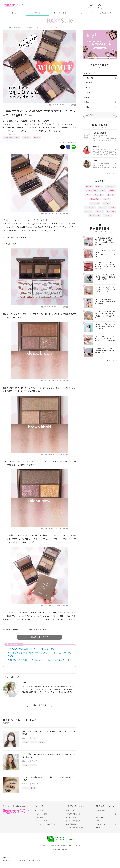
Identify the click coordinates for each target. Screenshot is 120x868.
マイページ (39, 817)
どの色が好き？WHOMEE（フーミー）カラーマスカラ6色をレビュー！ (37, 649)
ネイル (86, 97)
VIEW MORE (112, 173)
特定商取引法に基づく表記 (75, 828)
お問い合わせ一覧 (20, 861)
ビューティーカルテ (42, 821)
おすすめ (99, 187)
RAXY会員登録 (101, 811)
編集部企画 (110, 187)
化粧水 (112, 207)
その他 (86, 107)
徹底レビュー (95, 199)
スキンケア (88, 73)
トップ (14, 13)
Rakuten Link (100, 824)
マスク (41, 742)
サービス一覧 (7, 861)
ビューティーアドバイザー (44, 824)
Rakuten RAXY (13, 5)
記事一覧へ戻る (39, 705)
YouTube (99, 828)
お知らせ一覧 (70, 811)
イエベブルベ (90, 207)
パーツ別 (33, 742)
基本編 (33, 788)
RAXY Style (37, 13)
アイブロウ (37, 137)
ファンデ (99, 211)
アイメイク (12, 134)
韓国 (88, 195)
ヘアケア (87, 92)
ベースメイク (89, 78)
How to (25, 742)
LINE (98, 821)
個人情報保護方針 (53, 846)
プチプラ (107, 203)
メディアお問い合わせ (73, 814)
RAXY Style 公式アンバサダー (12, 137)
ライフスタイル (95, 215)
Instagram (99, 817)
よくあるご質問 (106, 13)
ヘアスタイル (95, 203)
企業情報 (43, 846)
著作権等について (67, 846)
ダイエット (111, 211)
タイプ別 (107, 215)
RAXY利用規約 (71, 824)
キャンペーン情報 (60, 13)
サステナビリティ (34, 861)
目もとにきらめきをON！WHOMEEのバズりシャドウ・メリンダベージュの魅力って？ (39, 654)
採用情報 (77, 846)
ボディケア (88, 87)
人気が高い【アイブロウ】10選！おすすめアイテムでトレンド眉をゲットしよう (40, 661)
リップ (107, 199)
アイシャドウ (27, 137)
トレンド (111, 195)
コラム (86, 102)
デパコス (89, 211)
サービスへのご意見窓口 (74, 821)
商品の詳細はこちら (39, 637)
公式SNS (82, 13)
